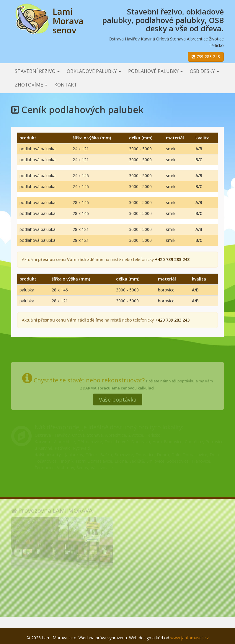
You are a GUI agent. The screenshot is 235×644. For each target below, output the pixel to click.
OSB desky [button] (204, 71)
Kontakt (66, 85)
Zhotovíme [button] (31, 85)
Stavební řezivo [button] (37, 71)
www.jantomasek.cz (190, 638)
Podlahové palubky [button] (155, 71)
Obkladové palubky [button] (94, 71)
